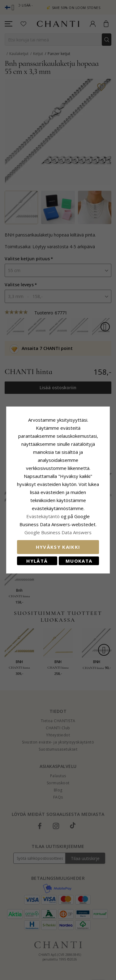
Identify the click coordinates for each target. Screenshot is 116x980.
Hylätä (37, 557)
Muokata (79, 557)
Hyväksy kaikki (58, 543)
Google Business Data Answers (58, 528)
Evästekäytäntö (43, 512)
